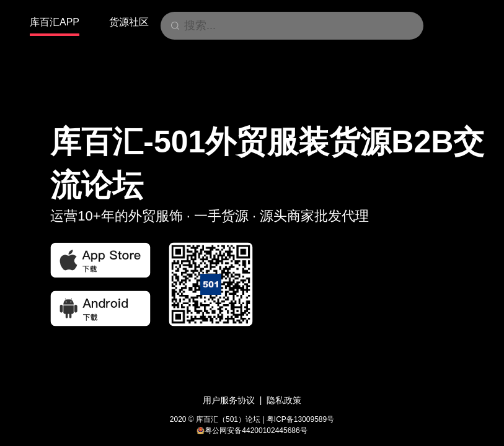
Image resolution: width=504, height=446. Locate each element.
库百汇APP (55, 22)
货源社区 (129, 22)
